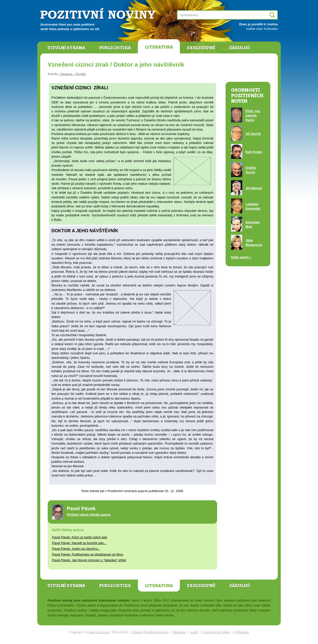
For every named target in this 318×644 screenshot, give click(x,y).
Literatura (159, 47)
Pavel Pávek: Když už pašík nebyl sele (80, 537)
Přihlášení (242, 632)
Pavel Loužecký (99, 632)
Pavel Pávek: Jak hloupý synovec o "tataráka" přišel (89, 560)
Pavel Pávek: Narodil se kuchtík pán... (79, 543)
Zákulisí (240, 48)
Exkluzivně (201, 48)
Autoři (194, 632)
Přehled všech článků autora (89, 515)
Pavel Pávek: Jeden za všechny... (76, 549)
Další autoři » (241, 257)
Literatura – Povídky (73, 74)
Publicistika (115, 48)
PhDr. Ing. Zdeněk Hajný (253, 115)
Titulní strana (66, 48)
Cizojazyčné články (217, 632)
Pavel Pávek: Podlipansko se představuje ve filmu (88, 554)
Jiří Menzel (254, 188)
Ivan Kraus (254, 152)
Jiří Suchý (253, 134)
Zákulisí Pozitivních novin (150, 632)
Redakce (179, 632)
